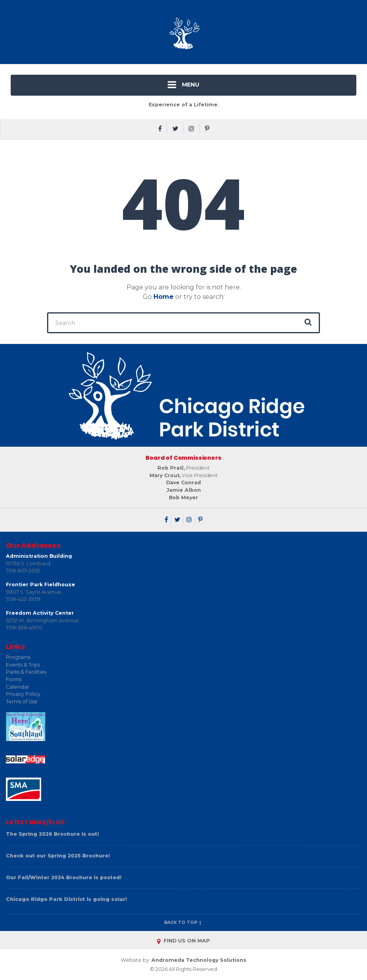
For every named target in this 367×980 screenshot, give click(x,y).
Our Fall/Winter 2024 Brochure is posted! (64, 877)
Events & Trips (23, 665)
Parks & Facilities (26, 672)
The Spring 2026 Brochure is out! (52, 834)
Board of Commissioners (183, 458)
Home (164, 297)
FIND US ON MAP (183, 941)
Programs (18, 657)
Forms (14, 679)
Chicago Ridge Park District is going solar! (66, 899)
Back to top (183, 922)
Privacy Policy (23, 694)
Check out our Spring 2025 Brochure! (58, 856)
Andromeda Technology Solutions (199, 960)
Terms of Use (22, 701)
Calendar (18, 687)
